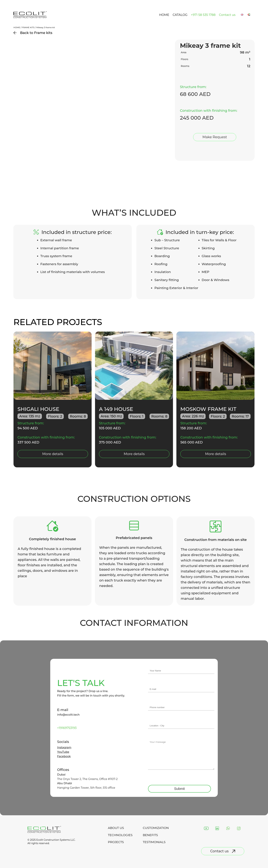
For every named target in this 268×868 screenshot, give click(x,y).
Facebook (64, 756)
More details (53, 454)
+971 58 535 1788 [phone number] (203, 15)
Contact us (227, 15)
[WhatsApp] (228, 828)
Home (164, 15)
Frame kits (28, 27)
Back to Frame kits (33, 33)
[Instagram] (239, 829)
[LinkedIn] (217, 828)
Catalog (180, 15)
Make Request (215, 137)
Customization (156, 828)
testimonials (154, 842)
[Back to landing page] (30, 17)
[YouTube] (206, 828)
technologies (120, 835)
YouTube (63, 752)
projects (115, 842)
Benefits (150, 835)
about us (116, 828)
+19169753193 (67, 728)
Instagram (64, 748)
